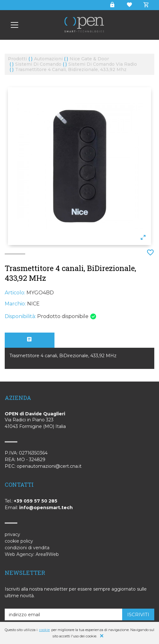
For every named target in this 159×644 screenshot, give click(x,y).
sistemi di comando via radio (103, 64)
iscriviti (138, 614)
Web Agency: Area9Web (32, 554)
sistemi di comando (38, 64)
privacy (12, 534)
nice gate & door (89, 59)
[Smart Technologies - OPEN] (14, 25)
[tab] (30, 340)
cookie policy (19, 541)
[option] (79, 166)
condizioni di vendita (27, 548)
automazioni (48, 59)
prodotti (17, 59)
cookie (44, 630)
